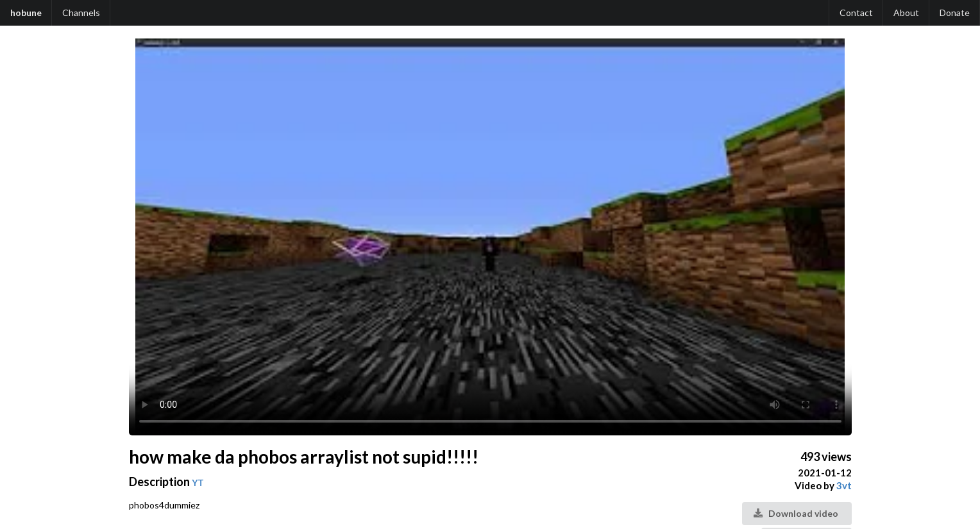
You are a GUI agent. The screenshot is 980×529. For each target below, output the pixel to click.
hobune (26, 13)
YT (198, 483)
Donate (955, 13)
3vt (844, 485)
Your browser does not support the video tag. (490, 237)
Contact (856, 13)
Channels (81, 13)
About (906, 13)
